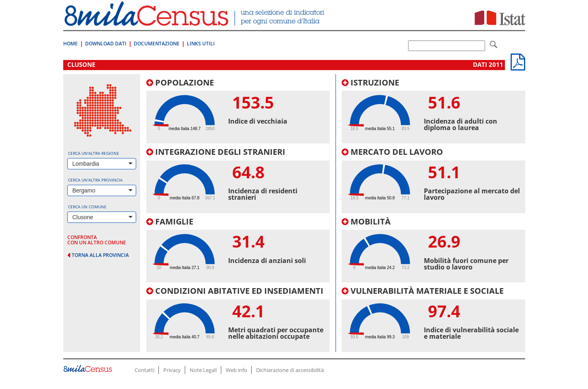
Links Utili (201, 44)
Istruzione (370, 82)
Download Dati (106, 44)
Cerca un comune (87, 207)
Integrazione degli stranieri (216, 152)
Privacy (172, 370)
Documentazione (157, 44)
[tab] (238, 111)
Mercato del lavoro (392, 152)
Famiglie (170, 221)
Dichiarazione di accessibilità (290, 370)
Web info (236, 370)
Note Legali (203, 370)
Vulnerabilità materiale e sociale (423, 291)
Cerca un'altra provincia (95, 180)
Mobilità (366, 221)
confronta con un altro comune (97, 240)
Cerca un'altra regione (94, 153)
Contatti (144, 370)
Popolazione (180, 82)
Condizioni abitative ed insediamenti (235, 291)
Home (71, 44)
